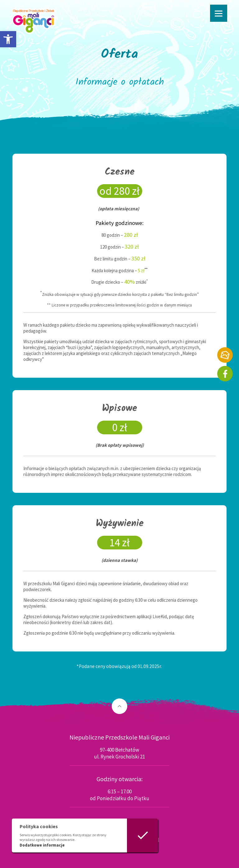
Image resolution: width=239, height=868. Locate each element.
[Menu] (219, 13)
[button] (8, 39)
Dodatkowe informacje (42, 845)
